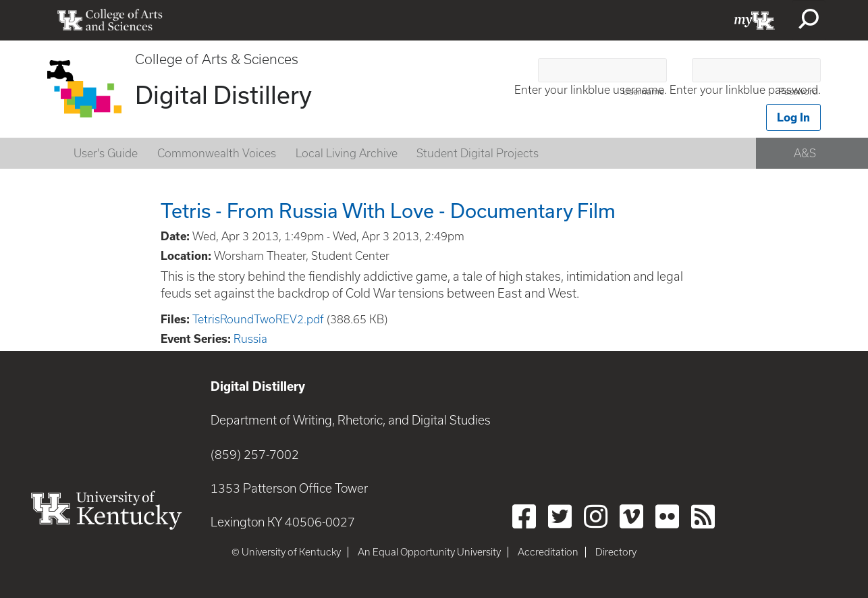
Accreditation (548, 552)
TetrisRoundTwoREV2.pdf (258, 319)
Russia (250, 339)
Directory (616, 552)
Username (643, 91)
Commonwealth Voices (217, 153)
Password (798, 91)
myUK (755, 20)
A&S (805, 153)
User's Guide (106, 153)
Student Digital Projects (478, 153)
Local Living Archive (347, 153)
